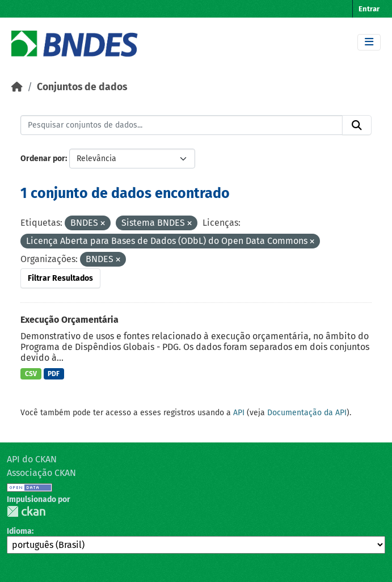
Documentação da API (307, 413)
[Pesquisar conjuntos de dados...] (182, 125)
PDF (54, 374)
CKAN (26, 511)
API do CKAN (32, 459)
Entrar (369, 9)
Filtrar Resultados (60, 278)
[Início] (17, 87)
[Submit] (357, 125)
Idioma (19, 531)
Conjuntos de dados (82, 87)
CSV (31, 374)
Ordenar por (43, 159)
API (239, 413)
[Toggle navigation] (369, 42)
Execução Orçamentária (69, 320)
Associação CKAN (41, 473)
